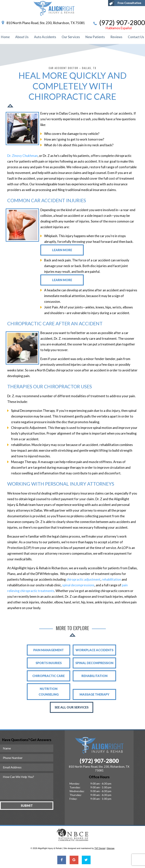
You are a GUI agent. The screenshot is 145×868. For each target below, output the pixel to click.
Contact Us (136, 37)
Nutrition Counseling (49, 691)
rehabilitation (111, 579)
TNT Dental (100, 848)
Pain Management (49, 650)
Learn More (62, 250)
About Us (22, 37)
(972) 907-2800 (119, 25)
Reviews (116, 37)
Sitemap (111, 848)
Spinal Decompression (94, 663)
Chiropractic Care (49, 676)
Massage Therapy (94, 694)
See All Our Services (72, 707)
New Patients (95, 37)
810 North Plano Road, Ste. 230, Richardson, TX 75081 (42, 23)
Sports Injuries (49, 663)
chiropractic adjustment (83, 579)
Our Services (71, 37)
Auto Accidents (45, 37)
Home (5, 37)
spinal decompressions (78, 585)
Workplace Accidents (94, 650)
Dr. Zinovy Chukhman (22, 156)
